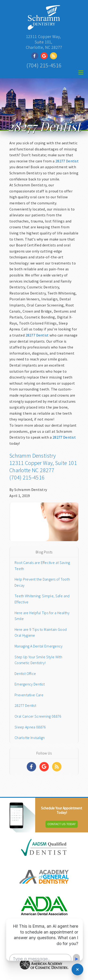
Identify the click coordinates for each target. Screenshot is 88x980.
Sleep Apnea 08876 (30, 727)
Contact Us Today (61, 824)
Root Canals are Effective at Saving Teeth (42, 566)
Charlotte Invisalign (30, 738)
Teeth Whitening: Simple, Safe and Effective (42, 599)
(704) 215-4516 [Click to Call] (44, 65)
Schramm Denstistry (33, 456)
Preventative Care (29, 695)
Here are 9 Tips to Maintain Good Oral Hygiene (41, 632)
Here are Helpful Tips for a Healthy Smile (42, 616)
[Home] (44, 27)
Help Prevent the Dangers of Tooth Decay (42, 582)
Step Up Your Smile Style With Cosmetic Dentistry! (38, 660)
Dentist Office (25, 674)
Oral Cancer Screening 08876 (38, 716)
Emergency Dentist (30, 684)
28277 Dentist (67, 161)
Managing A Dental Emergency (38, 646)
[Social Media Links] (31, 767)
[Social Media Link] (36, 56)
